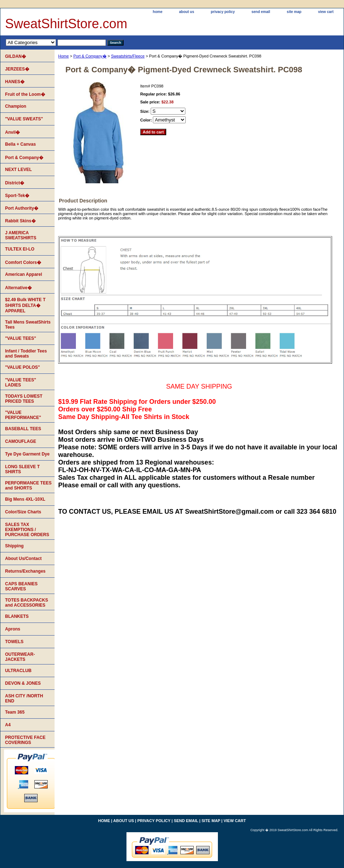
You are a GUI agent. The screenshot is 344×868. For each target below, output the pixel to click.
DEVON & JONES (23, 683)
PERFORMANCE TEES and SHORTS (28, 486)
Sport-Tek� (17, 196)
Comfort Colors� (23, 262)
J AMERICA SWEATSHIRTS (21, 235)
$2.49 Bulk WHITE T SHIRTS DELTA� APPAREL (25, 305)
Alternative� (18, 288)
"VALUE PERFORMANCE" (23, 415)
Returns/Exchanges (25, 571)
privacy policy (223, 12)
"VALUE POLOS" (23, 367)
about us (187, 12)
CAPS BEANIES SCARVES (21, 586)
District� (15, 183)
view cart (326, 12)
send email (261, 12)
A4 (8, 725)
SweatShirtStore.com (66, 24)
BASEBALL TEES (23, 429)
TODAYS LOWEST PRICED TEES (24, 399)
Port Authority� (22, 208)
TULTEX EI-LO (20, 249)
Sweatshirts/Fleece (128, 56)
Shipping (14, 546)
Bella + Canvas (20, 144)
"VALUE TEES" (21, 338)
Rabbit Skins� (20, 221)
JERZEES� (17, 69)
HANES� (15, 82)
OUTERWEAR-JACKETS (20, 657)
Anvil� (12, 132)
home (158, 12)
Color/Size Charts (23, 512)
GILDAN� (16, 56)
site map (294, 12)
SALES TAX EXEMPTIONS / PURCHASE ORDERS (27, 530)
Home (63, 56)
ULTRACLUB (18, 671)
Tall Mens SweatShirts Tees (28, 325)
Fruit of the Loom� (25, 94)
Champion (16, 106)
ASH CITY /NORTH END (24, 698)
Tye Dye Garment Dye (27, 454)
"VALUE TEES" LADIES (21, 382)
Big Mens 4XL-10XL (25, 499)
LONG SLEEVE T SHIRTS (22, 469)
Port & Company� (90, 56)
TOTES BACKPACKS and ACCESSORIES (27, 603)
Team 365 (15, 712)
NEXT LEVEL (18, 170)
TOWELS (14, 642)
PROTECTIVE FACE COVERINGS (25, 740)
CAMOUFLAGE (21, 441)
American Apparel (23, 274)
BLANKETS (17, 616)
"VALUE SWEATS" (24, 119)
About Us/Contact (23, 559)
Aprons (13, 629)
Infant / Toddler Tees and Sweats (26, 354)
